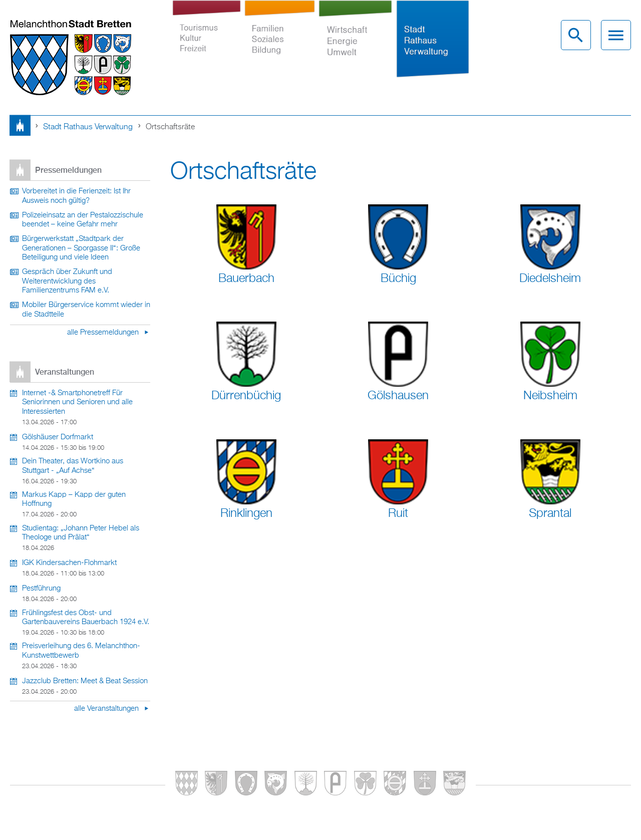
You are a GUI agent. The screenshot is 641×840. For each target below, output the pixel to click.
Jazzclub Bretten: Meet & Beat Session (85, 681)
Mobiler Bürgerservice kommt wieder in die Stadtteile (86, 310)
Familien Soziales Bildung (279, 42)
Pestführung (41, 589)
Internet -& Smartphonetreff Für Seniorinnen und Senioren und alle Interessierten (77, 402)
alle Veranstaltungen (107, 709)
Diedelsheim (550, 278)
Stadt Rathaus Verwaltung (432, 42)
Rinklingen (246, 513)
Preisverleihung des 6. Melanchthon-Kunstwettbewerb (81, 651)
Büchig (398, 278)
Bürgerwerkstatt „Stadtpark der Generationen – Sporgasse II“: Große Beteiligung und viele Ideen (81, 248)
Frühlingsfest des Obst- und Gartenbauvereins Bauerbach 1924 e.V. (86, 618)
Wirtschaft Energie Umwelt (355, 42)
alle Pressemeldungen (104, 333)
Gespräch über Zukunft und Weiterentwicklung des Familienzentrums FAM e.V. (67, 281)
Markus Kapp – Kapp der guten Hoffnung (74, 500)
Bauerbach (246, 278)
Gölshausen (398, 396)
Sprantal (550, 513)
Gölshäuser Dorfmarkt (58, 437)
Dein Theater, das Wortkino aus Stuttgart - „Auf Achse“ (73, 466)
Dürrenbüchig (246, 396)
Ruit (398, 513)
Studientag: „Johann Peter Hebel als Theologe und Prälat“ (81, 533)
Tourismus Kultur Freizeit (206, 42)
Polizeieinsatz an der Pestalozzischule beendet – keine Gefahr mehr (83, 220)
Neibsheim (550, 396)
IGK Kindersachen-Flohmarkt (69, 563)
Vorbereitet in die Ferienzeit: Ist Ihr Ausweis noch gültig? (76, 196)
